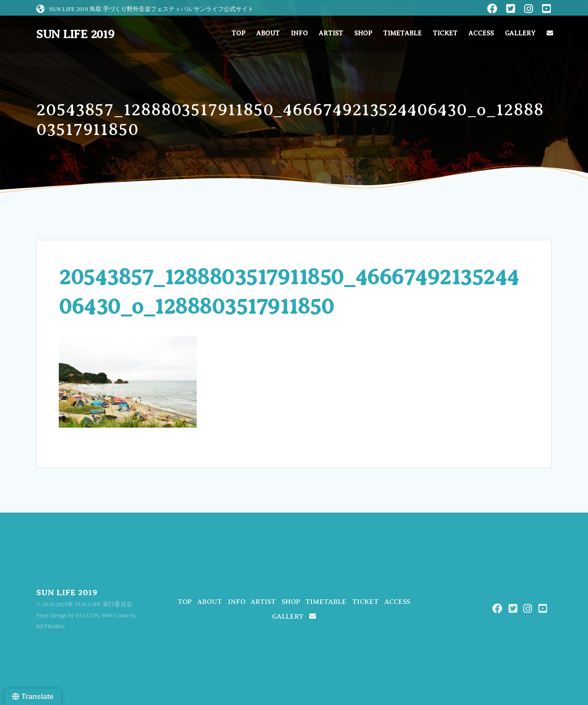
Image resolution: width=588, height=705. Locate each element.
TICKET (445, 33)
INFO (299, 33)
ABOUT (268, 33)
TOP (238, 33)
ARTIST (331, 33)
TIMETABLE (402, 33)
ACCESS (481, 33)
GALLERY (520, 33)
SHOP (363, 33)
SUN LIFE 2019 (75, 34)
